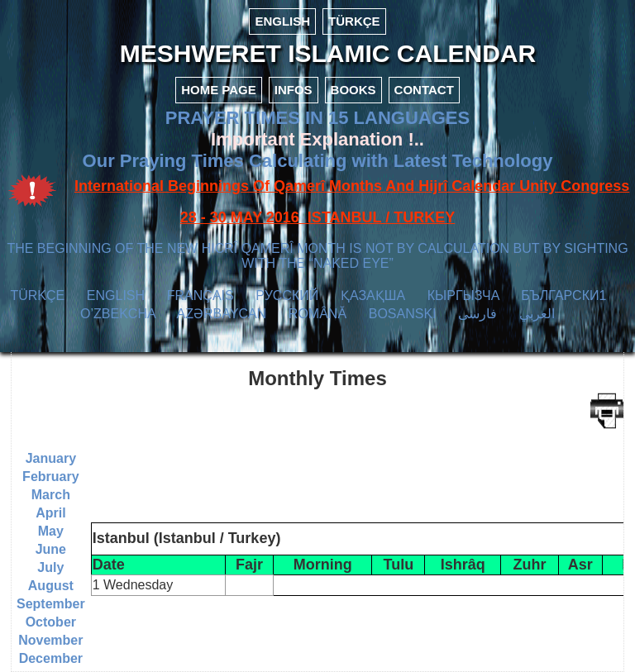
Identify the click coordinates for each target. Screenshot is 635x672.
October (51, 622)
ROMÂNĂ (317, 314)
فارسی (477, 314)
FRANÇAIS (201, 295)
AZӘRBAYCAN (222, 314)
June (51, 549)
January (51, 458)
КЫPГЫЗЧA (463, 295)
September (51, 604)
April (50, 513)
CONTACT (424, 90)
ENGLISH (282, 21)
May (51, 531)
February (50, 477)
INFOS (294, 90)
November (50, 640)
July (50, 567)
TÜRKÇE (354, 21)
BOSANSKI (403, 314)
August (51, 586)
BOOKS (353, 90)
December (51, 658)
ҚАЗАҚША (373, 295)
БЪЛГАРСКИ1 (563, 295)
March (51, 495)
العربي (537, 314)
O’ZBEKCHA (118, 314)
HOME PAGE (219, 90)
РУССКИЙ (287, 295)
